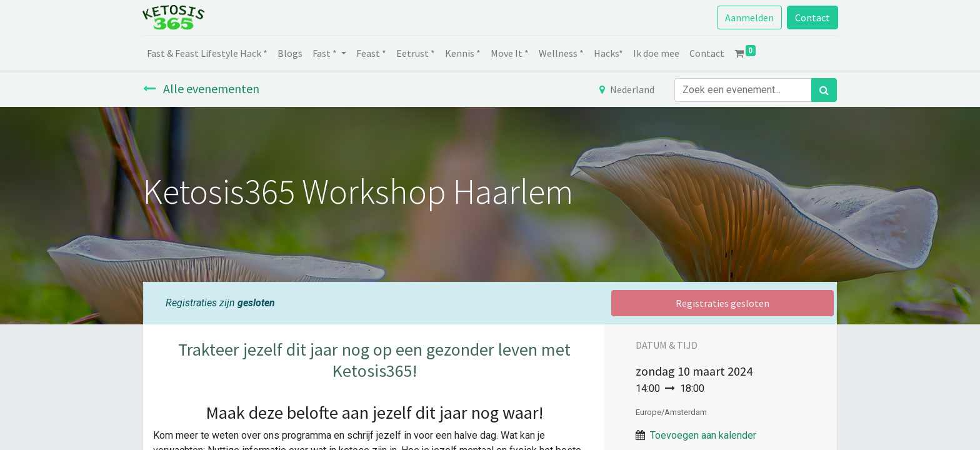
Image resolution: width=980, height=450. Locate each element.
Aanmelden (748, 17)
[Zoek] (824, 90)
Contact (811, 17)
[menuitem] (208, 53)
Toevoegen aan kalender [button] (703, 435)
